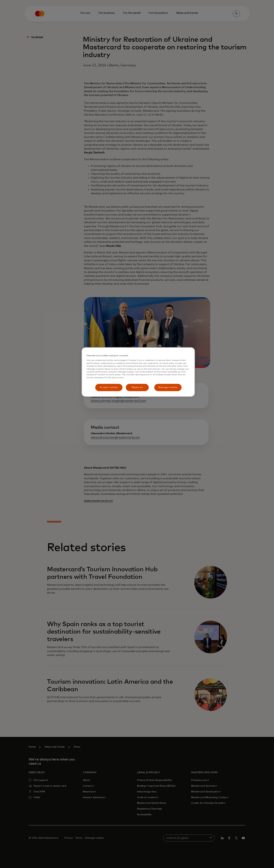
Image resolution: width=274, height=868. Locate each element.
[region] (138, 372)
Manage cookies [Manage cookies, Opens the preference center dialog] (168, 387)
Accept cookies (109, 387)
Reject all (137, 387)
